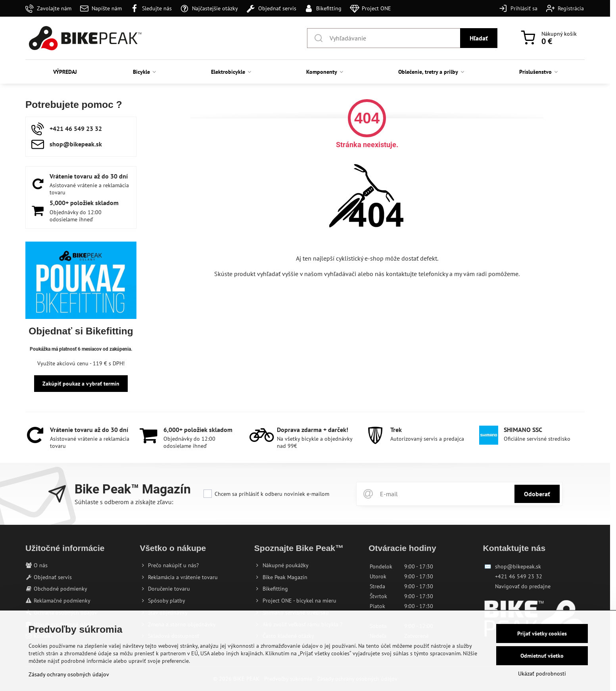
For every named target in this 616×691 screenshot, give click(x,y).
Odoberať (537, 494)
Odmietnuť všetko (542, 656)
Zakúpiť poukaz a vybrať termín (81, 384)
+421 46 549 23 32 (519, 576)
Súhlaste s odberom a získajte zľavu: (124, 502)
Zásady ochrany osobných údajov (69, 674)
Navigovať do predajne (523, 586)
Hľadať (479, 38)
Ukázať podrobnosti (542, 674)
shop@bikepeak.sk (518, 566)
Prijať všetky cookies (542, 633)
